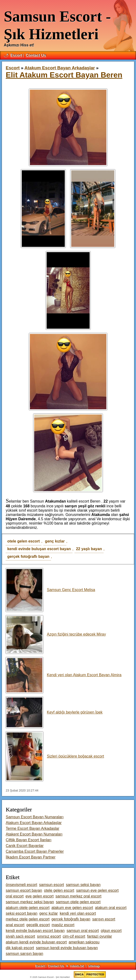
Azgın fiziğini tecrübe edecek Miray (56, 634)
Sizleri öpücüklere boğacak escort (55, 756)
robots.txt (77, 966)
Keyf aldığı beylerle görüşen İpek (54, 712)
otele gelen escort (23, 541)
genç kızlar (55, 541)
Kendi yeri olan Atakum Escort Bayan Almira (64, 675)
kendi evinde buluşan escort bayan (39, 549)
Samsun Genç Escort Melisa (50, 590)
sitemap (94, 966)
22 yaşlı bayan (89, 549)
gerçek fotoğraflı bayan (28, 556)
